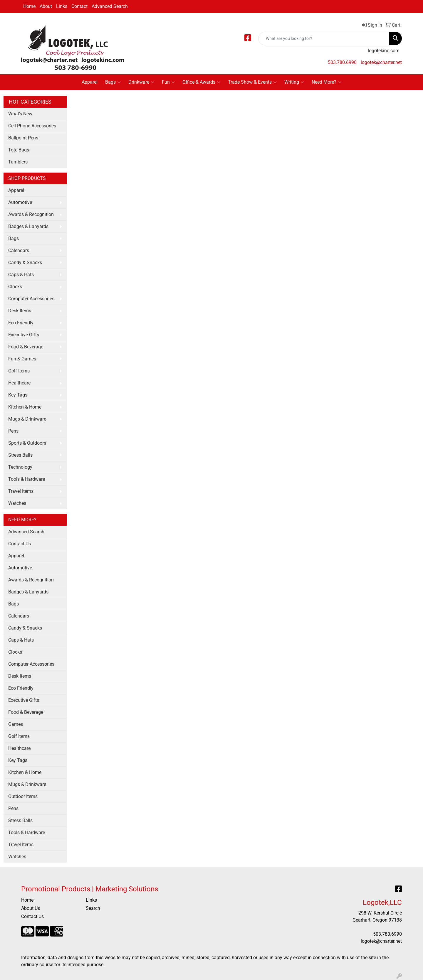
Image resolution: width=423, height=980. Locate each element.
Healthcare (19, 383)
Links (62, 6)
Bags (113, 82)
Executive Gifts (24, 335)
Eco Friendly (21, 323)
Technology (20, 467)
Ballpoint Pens (23, 138)
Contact (79, 6)
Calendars (19, 251)
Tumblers (18, 162)
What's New (20, 114)
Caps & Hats (21, 275)
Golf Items (19, 371)
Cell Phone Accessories (32, 126)
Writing (294, 82)
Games (16, 724)
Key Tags (18, 395)
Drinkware (141, 82)
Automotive (20, 202)
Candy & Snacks (25, 263)
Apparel (90, 82)
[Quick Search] (324, 38)
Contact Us (20, 544)
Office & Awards (201, 82)
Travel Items (21, 491)
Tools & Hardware (27, 479)
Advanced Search (110, 6)
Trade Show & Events (252, 82)
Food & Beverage (26, 347)
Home (29, 6)
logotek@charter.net (381, 62)
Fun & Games (22, 359)
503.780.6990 (342, 62)
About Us (31, 908)
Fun (168, 82)
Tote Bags (19, 150)
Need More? (327, 82)
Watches (17, 503)
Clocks (15, 287)
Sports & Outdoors (27, 443)
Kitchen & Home (25, 407)
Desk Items (20, 311)
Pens (13, 431)
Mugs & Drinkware (27, 419)
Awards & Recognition (31, 214)
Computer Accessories (31, 299)
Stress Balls (20, 455)
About (46, 6)
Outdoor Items (23, 796)
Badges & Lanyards (28, 226)
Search (93, 908)
